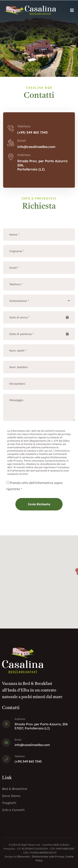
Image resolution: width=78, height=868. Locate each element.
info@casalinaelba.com (36, 147)
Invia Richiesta (39, 504)
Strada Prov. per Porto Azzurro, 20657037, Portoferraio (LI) (41, 726)
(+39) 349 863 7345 (32, 132)
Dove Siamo (11, 796)
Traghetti (9, 803)
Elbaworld (23, 857)
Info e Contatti (13, 810)
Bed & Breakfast (15, 789)
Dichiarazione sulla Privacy (48, 857)
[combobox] (39, 301)
